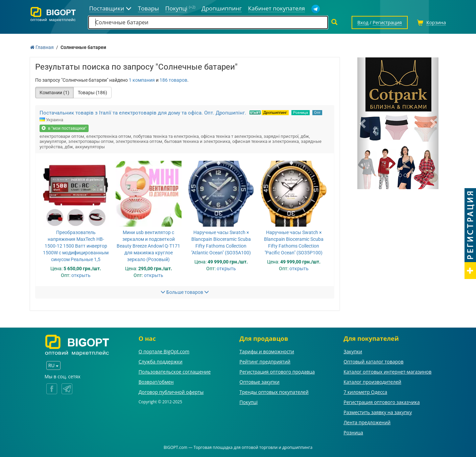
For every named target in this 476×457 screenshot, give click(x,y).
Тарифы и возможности (267, 351)
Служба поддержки (161, 362)
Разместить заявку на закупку (378, 412)
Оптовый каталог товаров (373, 362)
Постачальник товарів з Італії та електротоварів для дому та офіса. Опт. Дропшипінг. (143, 113)
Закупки (353, 351)
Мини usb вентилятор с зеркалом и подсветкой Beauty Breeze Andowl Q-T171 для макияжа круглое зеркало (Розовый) (148, 246)
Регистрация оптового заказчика (382, 402)
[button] (363, 123)
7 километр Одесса (365, 392)
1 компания (142, 80)
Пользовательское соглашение (175, 372)
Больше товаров (185, 292)
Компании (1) (54, 93)
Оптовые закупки (259, 382)
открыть (81, 275)
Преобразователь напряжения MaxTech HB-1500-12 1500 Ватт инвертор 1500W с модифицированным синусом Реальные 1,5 (76, 246)
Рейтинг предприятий (265, 362)
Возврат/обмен (156, 382)
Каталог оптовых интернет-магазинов (387, 372)
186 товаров (173, 80)
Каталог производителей (372, 382)
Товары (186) (92, 93)
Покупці (248, 402)
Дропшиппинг (275, 113)
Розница (301, 113)
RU (53, 365)
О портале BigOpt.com (164, 351)
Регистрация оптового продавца (277, 372)
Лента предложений (367, 422)
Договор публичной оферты (171, 392)
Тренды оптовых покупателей (274, 392)
